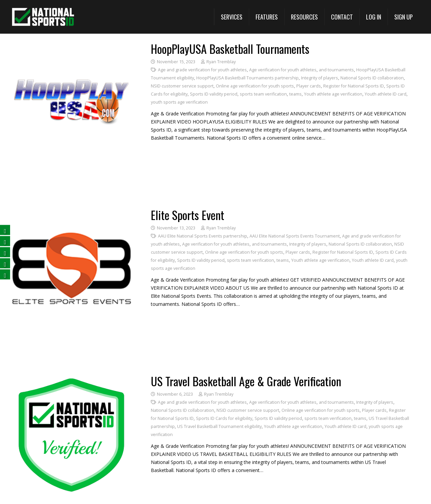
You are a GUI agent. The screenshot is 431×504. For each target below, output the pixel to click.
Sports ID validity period (214, 94)
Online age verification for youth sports (255, 86)
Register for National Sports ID (354, 86)
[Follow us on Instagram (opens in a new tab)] (5, 274)
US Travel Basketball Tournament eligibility (219, 426)
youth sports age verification (179, 102)
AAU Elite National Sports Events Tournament (295, 236)
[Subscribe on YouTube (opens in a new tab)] (5, 263)
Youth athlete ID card (386, 94)
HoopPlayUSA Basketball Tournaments (230, 49)
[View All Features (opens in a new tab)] (267, 17)
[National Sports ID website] (43, 17)
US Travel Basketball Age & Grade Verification (246, 381)
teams (295, 94)
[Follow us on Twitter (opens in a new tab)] (5, 241)
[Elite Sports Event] (71, 213)
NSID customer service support (182, 86)
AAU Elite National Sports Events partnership (203, 236)
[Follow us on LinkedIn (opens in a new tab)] (5, 252)
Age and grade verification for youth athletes (202, 70)
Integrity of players (320, 78)
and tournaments (336, 70)
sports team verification (263, 94)
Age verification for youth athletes (283, 70)
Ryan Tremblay (221, 62)
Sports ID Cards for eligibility (224, 418)
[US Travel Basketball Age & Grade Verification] (71, 379)
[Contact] (342, 17)
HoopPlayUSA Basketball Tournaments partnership (247, 78)
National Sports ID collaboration (372, 78)
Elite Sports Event (188, 215)
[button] (231, 17)
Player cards (309, 86)
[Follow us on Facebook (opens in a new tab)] (5, 230)
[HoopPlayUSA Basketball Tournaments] (71, 47)
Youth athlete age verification (333, 94)
